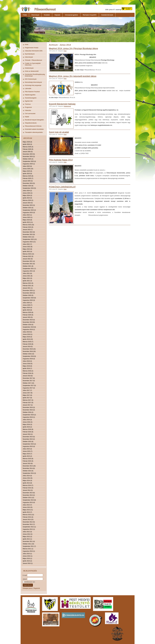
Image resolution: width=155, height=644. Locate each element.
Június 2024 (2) (28, 193)
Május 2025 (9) (27, 171)
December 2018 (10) (29, 349)
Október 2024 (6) (28, 186)
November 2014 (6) (29, 468)
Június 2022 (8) (28, 247)
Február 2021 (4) (28, 286)
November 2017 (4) (29, 381)
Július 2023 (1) (27, 215)
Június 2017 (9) (28, 393)
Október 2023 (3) (28, 208)
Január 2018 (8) (28, 376)
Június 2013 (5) (28, 507)
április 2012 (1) (27, 539)
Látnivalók (28, 89)
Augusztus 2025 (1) (29, 164)
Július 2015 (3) (27, 449)
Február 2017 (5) (28, 403)
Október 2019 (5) (28, 325)
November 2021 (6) (29, 264)
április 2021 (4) (27, 281)
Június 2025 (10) (28, 169)
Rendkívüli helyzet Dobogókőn (34, 120)
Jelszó (25, 579)
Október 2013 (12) (28, 498)
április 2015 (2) (27, 456)
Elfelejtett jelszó (28, 588)
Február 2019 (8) (28, 344)
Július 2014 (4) (27, 476)
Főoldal (25, 15)
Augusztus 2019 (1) (29, 329)
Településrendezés (31, 123)
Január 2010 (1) (28, 563)
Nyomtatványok (30, 54)
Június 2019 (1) (28, 334)
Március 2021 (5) (28, 283)
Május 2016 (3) (27, 424)
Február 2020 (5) (28, 315)
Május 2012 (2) (27, 537)
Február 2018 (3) (28, 373)
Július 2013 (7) (27, 505)
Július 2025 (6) (27, 166)
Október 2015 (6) (28, 442)
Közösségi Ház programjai (33, 85)
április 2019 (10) (28, 339)
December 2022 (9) (29, 232)
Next (135, 31)
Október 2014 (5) (28, 471)
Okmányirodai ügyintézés (71, 15)
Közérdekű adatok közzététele (34, 129)
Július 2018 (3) (27, 361)
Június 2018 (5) (28, 364)
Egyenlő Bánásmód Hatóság (62, 104)
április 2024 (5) (27, 198)
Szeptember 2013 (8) (29, 500)
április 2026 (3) (27, 144)
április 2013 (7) (27, 512)
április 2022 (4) (27, 252)
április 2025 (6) (27, 174)
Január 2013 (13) (28, 520)
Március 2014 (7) (28, 485)
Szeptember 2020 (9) (29, 298)
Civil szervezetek (30, 114)
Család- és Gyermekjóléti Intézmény (33, 64)
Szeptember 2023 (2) (29, 210)
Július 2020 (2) (27, 303)
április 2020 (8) (27, 310)
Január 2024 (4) (28, 203)
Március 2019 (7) (28, 342)
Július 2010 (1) (27, 554)
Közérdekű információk (107, 15)
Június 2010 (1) (28, 556)
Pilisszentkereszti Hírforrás (33, 126)
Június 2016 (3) (28, 422)
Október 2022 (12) (28, 237)
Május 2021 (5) (27, 278)
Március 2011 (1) (28, 549)
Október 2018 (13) (28, 354)
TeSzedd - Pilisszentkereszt (34, 60)
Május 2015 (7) (27, 454)
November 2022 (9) (29, 234)
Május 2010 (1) (27, 558)
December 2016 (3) (29, 407)
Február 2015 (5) (28, 461)
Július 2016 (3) (27, 420)
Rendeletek (47, 15)
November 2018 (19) (29, 351)
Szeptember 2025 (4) (29, 161)
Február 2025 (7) (28, 178)
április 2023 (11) (28, 222)
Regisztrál (37, 588)
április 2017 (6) (27, 398)
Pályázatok (57, 15)
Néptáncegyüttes (30, 95)
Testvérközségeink (31, 98)
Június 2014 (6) (28, 478)
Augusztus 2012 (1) (29, 529)
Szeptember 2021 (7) (29, 269)
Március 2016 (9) (28, 429)
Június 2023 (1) (28, 217)
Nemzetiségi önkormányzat (33, 82)
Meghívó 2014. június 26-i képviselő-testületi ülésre (73, 76)
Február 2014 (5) (28, 488)
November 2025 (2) (29, 157)
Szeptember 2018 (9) (29, 356)
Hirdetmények (29, 68)
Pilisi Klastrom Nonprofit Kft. (90, 15)
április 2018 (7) (27, 368)
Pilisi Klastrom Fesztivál (32, 92)
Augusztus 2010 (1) (29, 551)
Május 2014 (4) (27, 481)
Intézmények (29, 57)
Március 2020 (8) (28, 312)
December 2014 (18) (29, 466)
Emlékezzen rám (29, 582)
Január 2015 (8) (28, 463)
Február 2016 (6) (28, 432)
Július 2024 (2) (27, 191)
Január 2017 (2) (28, 405)
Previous (20, 31)
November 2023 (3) (29, 205)
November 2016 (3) (29, 410)
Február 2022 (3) (28, 256)
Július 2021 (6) (27, 273)
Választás (28, 110)
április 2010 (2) (27, 561)
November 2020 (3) (29, 293)
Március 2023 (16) (28, 225)
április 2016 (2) (27, 427)
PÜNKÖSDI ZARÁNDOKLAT (62, 187)
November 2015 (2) (29, 439)
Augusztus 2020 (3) (29, 300)
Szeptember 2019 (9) (29, 327)
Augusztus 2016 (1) (29, 417)
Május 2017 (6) (27, 395)
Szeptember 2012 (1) (29, 527)
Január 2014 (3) (28, 490)
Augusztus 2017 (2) (29, 388)
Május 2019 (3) (27, 337)
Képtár (27, 117)
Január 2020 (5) (28, 317)
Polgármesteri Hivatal (32, 48)
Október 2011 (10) (28, 544)
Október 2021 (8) (28, 266)
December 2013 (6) (29, 493)
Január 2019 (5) (28, 347)
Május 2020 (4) (27, 308)
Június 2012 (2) (28, 534)
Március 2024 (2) (28, 200)
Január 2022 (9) (28, 259)
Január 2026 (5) (28, 152)
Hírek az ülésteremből (32, 71)
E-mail (25, 575)
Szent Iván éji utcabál (59, 132)
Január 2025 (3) (28, 181)
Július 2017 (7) (27, 390)
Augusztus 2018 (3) (29, 359)
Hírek (27, 45)
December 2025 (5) (29, 154)
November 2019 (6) (29, 322)
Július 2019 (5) (27, 332)
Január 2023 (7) (28, 230)
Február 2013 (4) (28, 517)
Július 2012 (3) (27, 532)
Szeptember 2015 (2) (29, 444)
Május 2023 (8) (27, 220)
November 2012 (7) (29, 524)
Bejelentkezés (28, 585)
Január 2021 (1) (28, 288)
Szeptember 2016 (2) (29, 415)
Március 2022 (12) (28, 254)
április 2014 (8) (27, 483)
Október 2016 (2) (28, 412)
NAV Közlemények (31, 79)
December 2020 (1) (29, 291)
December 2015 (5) (29, 437)
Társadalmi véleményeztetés (34, 132)
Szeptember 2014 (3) (29, 473)
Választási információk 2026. (34, 51)
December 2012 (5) (29, 522)
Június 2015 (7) (28, 451)
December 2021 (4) (29, 261)
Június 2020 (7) (28, 305)
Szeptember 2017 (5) (29, 386)
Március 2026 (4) (28, 147)
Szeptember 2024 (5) (29, 188)
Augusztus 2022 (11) (29, 242)
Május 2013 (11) (28, 510)
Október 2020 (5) (28, 295)
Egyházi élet (29, 101)
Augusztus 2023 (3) (29, 213)
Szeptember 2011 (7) (29, 546)
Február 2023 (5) (28, 227)
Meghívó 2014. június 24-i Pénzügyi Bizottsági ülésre (73, 48)
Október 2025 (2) (28, 159)
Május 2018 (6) (27, 366)
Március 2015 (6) (28, 459)
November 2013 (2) (29, 495)
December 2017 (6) (29, 378)
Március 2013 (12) (28, 515)
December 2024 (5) (29, 183)
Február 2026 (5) (28, 149)
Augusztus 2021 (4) (29, 271)
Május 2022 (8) (27, 249)
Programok (28, 107)
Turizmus (28, 104)
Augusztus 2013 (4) (29, 502)
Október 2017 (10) (28, 383)
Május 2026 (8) (27, 142)
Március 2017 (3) (28, 400)
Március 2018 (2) (28, 371)
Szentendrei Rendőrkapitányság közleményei (35, 75)
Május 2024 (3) (27, 195)
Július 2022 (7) (27, 244)
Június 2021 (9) (28, 276)
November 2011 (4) (29, 541)
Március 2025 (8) (28, 176)
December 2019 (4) (29, 320)
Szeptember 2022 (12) (30, 239)
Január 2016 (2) (28, 434)
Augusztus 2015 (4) (29, 446)
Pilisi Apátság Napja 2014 (61, 160)
